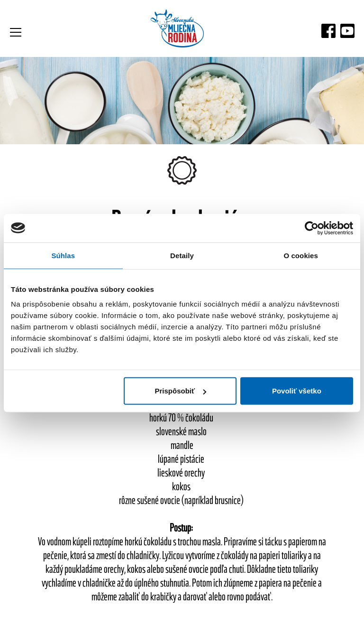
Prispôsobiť (181, 391)
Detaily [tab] (182, 255)
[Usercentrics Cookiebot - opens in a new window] (312, 228)
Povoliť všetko (297, 391)
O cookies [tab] (301, 255)
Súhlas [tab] (63, 255)
